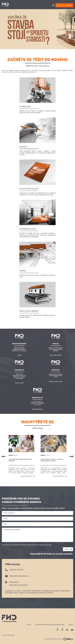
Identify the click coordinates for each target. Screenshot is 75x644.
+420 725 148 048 (14, 569)
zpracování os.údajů (45, 545)
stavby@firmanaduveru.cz (17, 576)
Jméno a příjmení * (9, 513)
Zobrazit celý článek (27, 476)
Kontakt (71, 625)
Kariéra (29, 625)
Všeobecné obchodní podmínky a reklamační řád (50, 625)
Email (5, 524)
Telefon (6, 518)
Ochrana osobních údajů (8, 635)
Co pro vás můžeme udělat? (12, 530)
